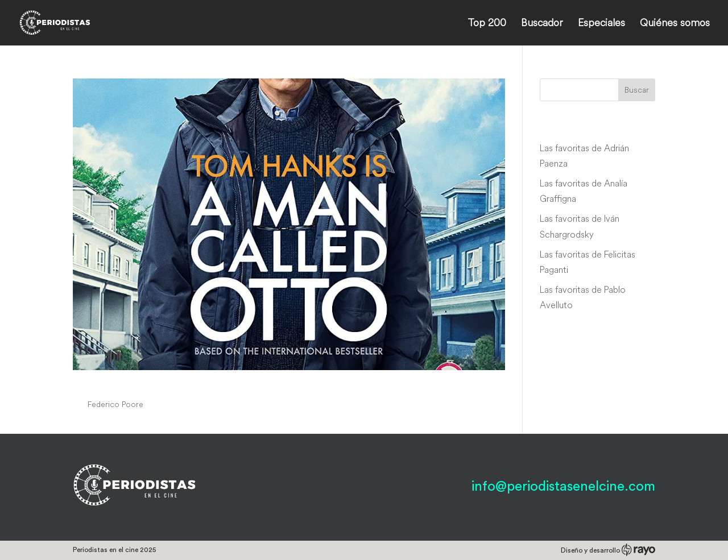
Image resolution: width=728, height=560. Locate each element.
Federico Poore (115, 404)
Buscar (637, 90)
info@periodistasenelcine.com (563, 487)
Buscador (542, 24)
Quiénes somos (675, 24)
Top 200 (487, 24)
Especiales (601, 24)
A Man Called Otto (140, 383)
